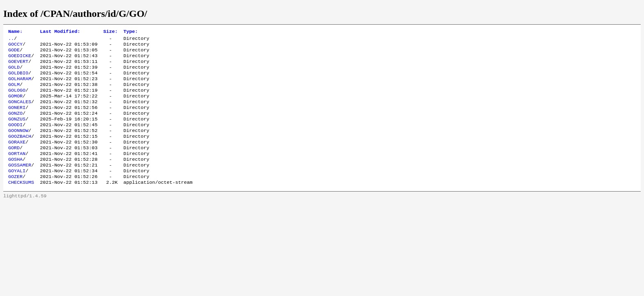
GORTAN (17, 171)
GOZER (15, 198)
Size (110, 32)
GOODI (15, 139)
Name (15, 32)
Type (130, 32)
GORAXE (17, 158)
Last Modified (60, 32)
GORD (14, 165)
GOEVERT (18, 66)
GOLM (14, 92)
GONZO (15, 125)
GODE (14, 53)
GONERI (17, 119)
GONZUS (17, 132)
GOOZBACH (20, 152)
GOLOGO (17, 99)
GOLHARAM (20, 86)
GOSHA (15, 178)
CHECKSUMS (21, 204)
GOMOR (15, 106)
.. (11, 40)
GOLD (14, 73)
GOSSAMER (20, 185)
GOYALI (17, 191)
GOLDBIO (18, 79)
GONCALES (20, 112)
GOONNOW (18, 145)
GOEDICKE (20, 60)
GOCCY (15, 46)
